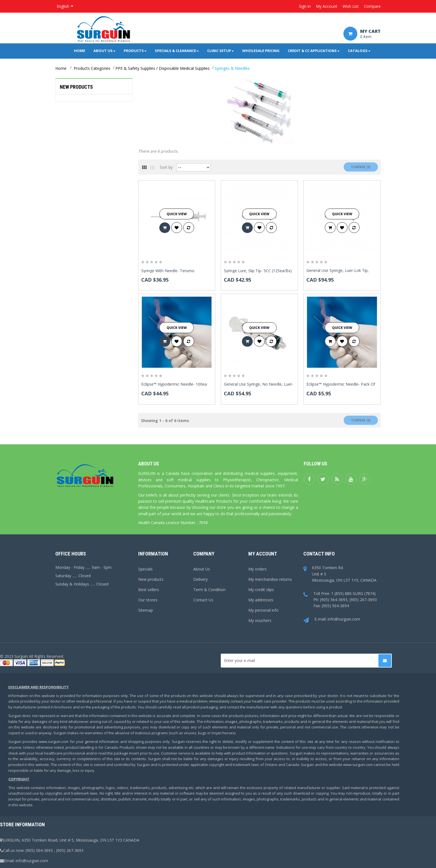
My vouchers (260, 620)
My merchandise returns (270, 579)
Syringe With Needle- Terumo (168, 271)
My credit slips (261, 590)
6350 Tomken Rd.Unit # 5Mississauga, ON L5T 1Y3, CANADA (340, 574)
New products (76, 87)
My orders (257, 569)
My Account (327, 6)
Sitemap (146, 610)
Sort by (166, 167)
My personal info (263, 610)
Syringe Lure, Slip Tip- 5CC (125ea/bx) (258, 271)
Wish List (351, 6)
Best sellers (149, 590)
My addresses (261, 600)
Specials (145, 569)
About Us (202, 569)
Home (61, 68)
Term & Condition (209, 590)
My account (263, 554)
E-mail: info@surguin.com (332, 619)
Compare (372, 6)
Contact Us (203, 600)
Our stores (148, 600)
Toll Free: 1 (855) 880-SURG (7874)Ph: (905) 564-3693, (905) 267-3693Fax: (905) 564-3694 (340, 600)
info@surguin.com (32, 861)
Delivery (200, 579)
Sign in (305, 6)
